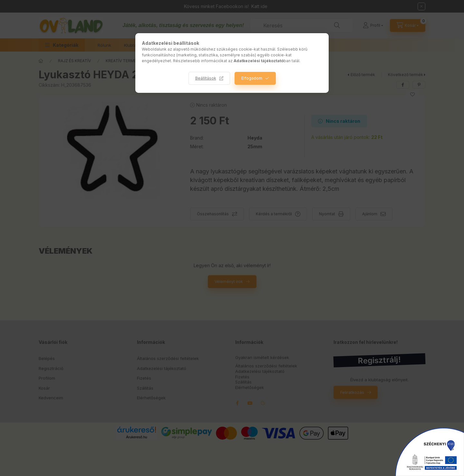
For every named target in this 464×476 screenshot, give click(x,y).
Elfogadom (252, 78)
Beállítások (206, 78)
